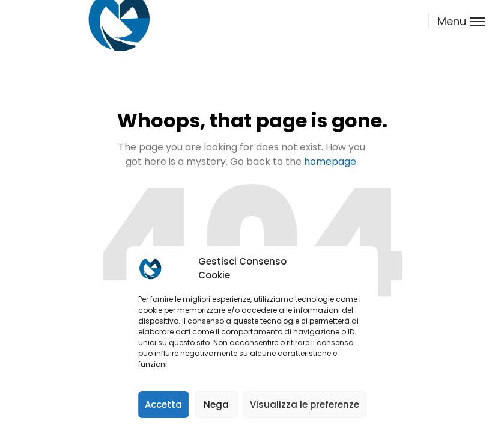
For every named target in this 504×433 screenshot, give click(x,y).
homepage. (331, 161)
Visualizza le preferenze (305, 404)
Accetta (163, 404)
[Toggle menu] (457, 21)
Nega (216, 404)
